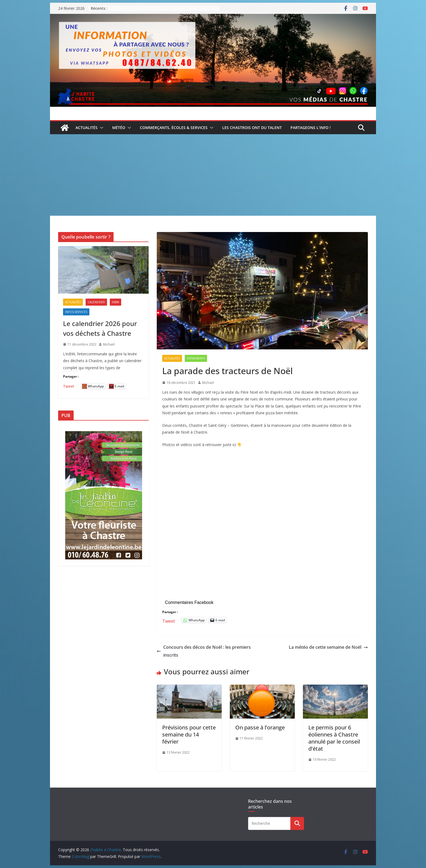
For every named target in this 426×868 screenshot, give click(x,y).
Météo (119, 128)
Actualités (87, 128)
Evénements (196, 358)
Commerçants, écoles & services (174, 128)
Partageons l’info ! (311, 128)
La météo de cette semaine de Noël (328, 647)
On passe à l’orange (260, 727)
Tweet (169, 620)
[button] (101, 128)
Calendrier (96, 302)
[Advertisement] (213, 175)
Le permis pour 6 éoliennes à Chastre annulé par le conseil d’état (334, 738)
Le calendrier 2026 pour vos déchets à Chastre (100, 328)
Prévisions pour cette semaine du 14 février (189, 734)
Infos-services (76, 312)
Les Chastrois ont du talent (252, 128)
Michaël (208, 383)
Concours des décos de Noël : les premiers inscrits (204, 651)
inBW (115, 302)
